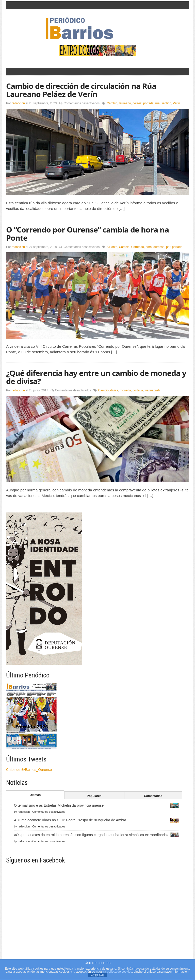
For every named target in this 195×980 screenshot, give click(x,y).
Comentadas (153, 796)
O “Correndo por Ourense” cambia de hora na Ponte (87, 234)
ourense (159, 247)
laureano (125, 103)
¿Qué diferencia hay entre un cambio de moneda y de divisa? (96, 377)
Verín (176, 103)
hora (149, 247)
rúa (157, 103)
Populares (94, 796)
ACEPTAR (97, 975)
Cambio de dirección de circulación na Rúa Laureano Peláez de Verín (81, 90)
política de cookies (119, 972)
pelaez (137, 103)
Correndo (138, 247)
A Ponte (112, 247)
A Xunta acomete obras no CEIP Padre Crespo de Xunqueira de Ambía (70, 820)
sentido (166, 103)
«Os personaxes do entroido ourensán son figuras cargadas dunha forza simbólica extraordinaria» (91, 835)
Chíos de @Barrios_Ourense (29, 770)
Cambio (112, 103)
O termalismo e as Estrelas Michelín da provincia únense (59, 805)
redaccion (18, 103)
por (168, 247)
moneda (125, 390)
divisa (114, 390)
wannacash (152, 390)
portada (148, 103)
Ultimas (35, 795)
